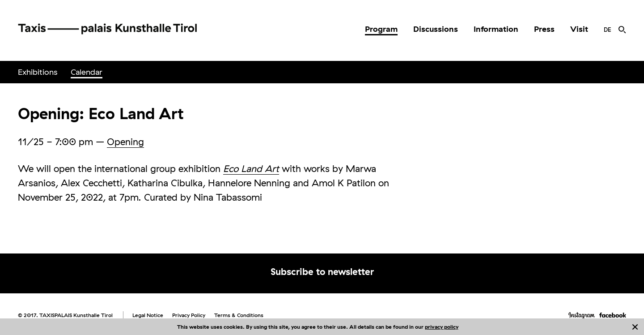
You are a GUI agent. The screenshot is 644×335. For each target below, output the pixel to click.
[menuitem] (381, 29)
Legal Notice (148, 315)
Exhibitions (38, 72)
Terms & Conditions (239, 315)
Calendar (87, 72)
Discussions (436, 29)
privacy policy (442, 327)
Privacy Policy (189, 315)
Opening (125, 142)
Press (544, 29)
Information (496, 29)
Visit (579, 29)
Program (381, 29)
